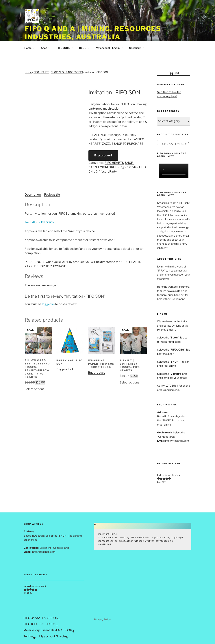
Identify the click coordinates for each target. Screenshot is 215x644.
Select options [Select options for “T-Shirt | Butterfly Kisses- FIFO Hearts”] (130, 382)
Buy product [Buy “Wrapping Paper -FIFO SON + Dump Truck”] (96, 373)
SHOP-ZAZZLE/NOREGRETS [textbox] (174, 144)
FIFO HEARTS (41, 72)
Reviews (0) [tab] (52, 195)
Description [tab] (33, 195)
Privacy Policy (102, 619)
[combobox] (174, 143)
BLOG (84, 48)
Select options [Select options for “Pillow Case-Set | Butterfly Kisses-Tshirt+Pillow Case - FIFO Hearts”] (35, 389)
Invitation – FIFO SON (40, 222)
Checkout (137, 48)
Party (113, 172)
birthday (132, 167)
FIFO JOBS (65, 48)
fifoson (103, 172)
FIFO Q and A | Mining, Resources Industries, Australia (93, 33)
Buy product (103, 155)
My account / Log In (109, 48)
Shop (46, 48)
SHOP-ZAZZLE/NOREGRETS (67, 72)
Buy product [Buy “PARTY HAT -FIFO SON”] (65, 369)
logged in (48, 304)
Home (30, 48)
